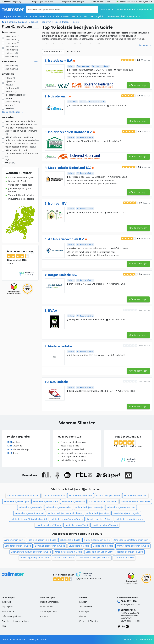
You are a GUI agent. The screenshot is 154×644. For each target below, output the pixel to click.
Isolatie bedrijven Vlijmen (48, 525)
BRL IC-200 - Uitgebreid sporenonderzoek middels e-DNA (22, 153)
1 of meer (12, 53)
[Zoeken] (95, 9)
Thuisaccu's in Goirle (63, 558)
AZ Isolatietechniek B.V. (66, 239)
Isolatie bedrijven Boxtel (108, 496)
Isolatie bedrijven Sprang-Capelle (67, 519)
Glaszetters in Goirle (124, 558)
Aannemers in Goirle (15, 540)
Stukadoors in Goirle (79, 546)
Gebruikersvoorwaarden (14, 640)
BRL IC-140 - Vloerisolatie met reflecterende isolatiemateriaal (22, 139)
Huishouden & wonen (59, 16)
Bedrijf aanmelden (126, 9)
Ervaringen (84, 611)
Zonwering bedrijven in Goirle (35, 558)
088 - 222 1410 (129, 601)
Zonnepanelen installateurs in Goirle (132, 540)
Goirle (76, 22)
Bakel (10, 108)
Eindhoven (12, 88)
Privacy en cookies (38, 640)
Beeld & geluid (97, 16)
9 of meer (12, 46)
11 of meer (12, 43)
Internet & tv (133, 16)
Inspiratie (6, 602)
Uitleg (36, 61)
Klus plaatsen (107, 9)
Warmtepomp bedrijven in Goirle (133, 546)
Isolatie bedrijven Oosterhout (121, 507)
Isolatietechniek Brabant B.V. (70, 132)
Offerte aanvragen (138, 85)
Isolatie (35, 22)
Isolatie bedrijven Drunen (45, 501)
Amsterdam (13, 102)
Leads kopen (46, 607)
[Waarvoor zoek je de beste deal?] (59, 9)
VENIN (10, 163)
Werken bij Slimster (88, 621)
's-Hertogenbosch (15, 95)
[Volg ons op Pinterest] (127, 626)
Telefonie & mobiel (116, 16)
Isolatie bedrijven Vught (76, 525)
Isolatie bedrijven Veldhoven (130, 519)
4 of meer (12, 50)
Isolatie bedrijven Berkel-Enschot (23, 496)
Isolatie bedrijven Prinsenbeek (30, 513)
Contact (44, 616)
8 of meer (12, 69)
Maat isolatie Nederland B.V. (70, 168)
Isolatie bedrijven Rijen (98, 513)
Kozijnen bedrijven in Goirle (42, 540)
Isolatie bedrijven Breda (135, 496)
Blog (4, 626)
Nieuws (82, 616)
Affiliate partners (49, 611)
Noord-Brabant (62, 22)
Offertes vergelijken (11, 616)
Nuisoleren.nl (58, 96)
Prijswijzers (7, 607)
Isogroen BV (57, 203)
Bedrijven (46, 22)
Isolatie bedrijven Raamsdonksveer (65, 513)
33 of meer (12, 36)
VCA (9, 160)
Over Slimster (85, 607)
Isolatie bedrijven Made (30, 507)
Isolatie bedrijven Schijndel (126, 513)
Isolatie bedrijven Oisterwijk (89, 507)
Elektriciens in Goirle (103, 546)
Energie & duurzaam (12, 16)
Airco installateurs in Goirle (68, 552)
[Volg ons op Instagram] (123, 626)
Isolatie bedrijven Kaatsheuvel (136, 501)
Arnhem (11, 105)
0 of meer (12, 56)
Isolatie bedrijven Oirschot (59, 507)
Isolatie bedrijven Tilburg (99, 519)
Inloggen (83, 602)
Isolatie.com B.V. (60, 61)
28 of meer (12, 40)
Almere (10, 98)
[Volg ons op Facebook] (119, 626)
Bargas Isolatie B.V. (62, 275)
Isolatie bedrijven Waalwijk (105, 525)
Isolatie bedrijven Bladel (81, 496)
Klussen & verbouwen (35, 16)
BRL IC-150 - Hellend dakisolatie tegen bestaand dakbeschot (21, 145)
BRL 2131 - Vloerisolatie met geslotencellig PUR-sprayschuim (21, 131)
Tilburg (10, 78)
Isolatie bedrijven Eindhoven (103, 501)
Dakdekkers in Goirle (70, 540)
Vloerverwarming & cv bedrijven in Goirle (31, 552)
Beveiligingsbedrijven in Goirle (50, 546)
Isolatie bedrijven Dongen (16, 501)
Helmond (11, 91)
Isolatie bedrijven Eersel (73, 501)
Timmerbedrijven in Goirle (97, 540)
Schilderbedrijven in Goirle (18, 546)
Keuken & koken (80, 16)
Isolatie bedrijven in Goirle (130, 552)
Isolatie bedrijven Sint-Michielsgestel (29, 519)
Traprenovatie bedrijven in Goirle (94, 558)
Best (9, 85)
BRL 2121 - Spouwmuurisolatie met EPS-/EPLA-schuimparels (21, 123)
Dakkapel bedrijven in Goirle (100, 552)
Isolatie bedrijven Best (54, 496)
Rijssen (10, 81)
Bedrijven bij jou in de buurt (16, 621)
